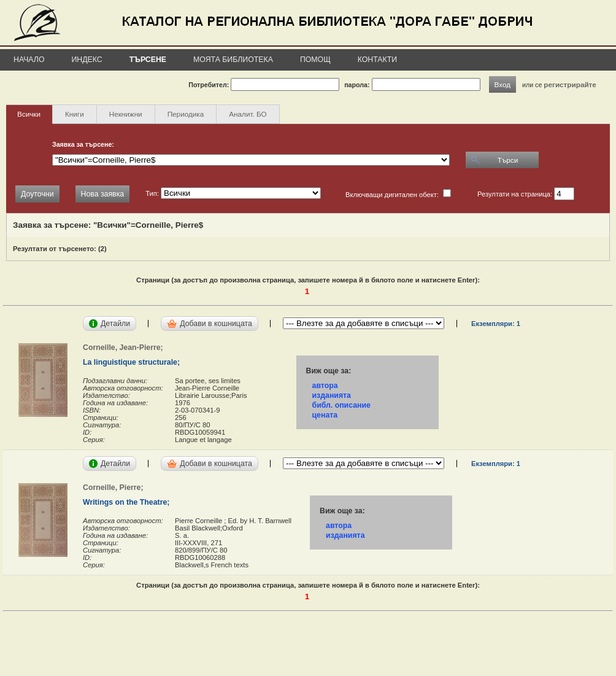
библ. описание (341, 405)
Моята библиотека (233, 60)
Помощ (315, 60)
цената (325, 415)
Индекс (87, 60)
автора (325, 386)
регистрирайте (570, 84)
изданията (332, 395)
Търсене (148, 60)
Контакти (377, 60)
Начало (29, 60)
